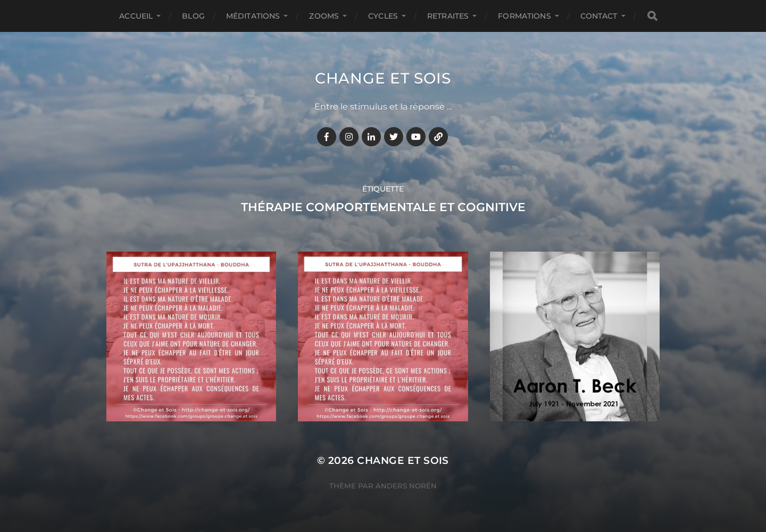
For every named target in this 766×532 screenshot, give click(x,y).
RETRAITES (448, 16)
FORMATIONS (524, 16)
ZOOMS (324, 16)
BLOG (193, 16)
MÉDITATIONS (253, 16)
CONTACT (599, 16)
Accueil (136, 16)
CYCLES (383, 16)
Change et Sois (383, 78)
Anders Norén (406, 486)
